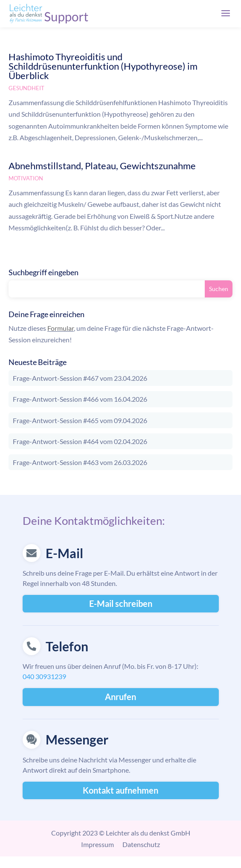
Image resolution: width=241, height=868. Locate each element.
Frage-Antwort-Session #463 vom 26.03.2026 (80, 462)
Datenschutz (141, 844)
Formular (61, 328)
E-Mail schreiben (121, 603)
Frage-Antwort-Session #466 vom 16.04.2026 (80, 399)
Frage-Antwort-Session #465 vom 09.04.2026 (80, 420)
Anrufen (120, 697)
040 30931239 (44, 676)
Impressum (97, 844)
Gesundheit (26, 88)
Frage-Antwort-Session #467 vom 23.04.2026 (80, 378)
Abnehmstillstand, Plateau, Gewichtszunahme (102, 166)
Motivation (26, 178)
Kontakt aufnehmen (120, 790)
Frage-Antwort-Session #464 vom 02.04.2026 (80, 441)
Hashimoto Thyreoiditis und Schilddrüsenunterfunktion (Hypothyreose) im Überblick (103, 66)
